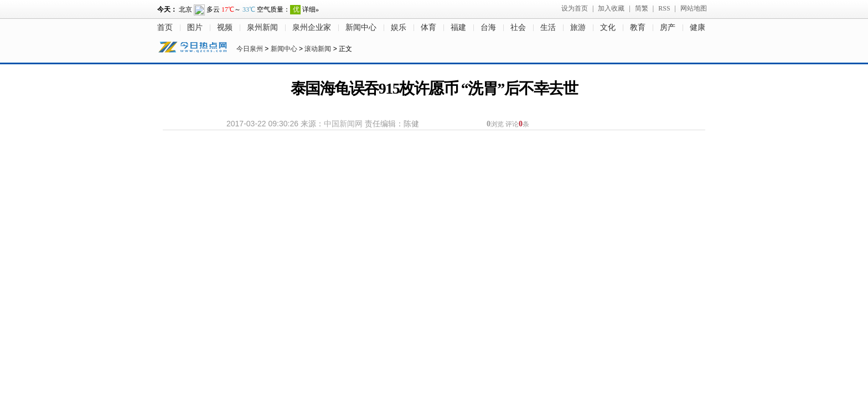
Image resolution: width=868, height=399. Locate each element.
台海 (488, 27)
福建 (458, 27)
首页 (165, 27)
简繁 (642, 8)
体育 (428, 27)
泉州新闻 (262, 27)
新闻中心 (361, 27)
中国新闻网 (343, 124)
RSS (664, 8)
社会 (518, 27)
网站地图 (694, 8)
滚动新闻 (318, 49)
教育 (638, 27)
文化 (608, 27)
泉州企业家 (312, 27)
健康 (697, 27)
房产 (668, 27)
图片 (195, 27)
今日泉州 (250, 49)
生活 (548, 27)
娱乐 (399, 27)
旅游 (578, 27)
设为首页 (575, 8)
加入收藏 (611, 8)
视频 (225, 27)
